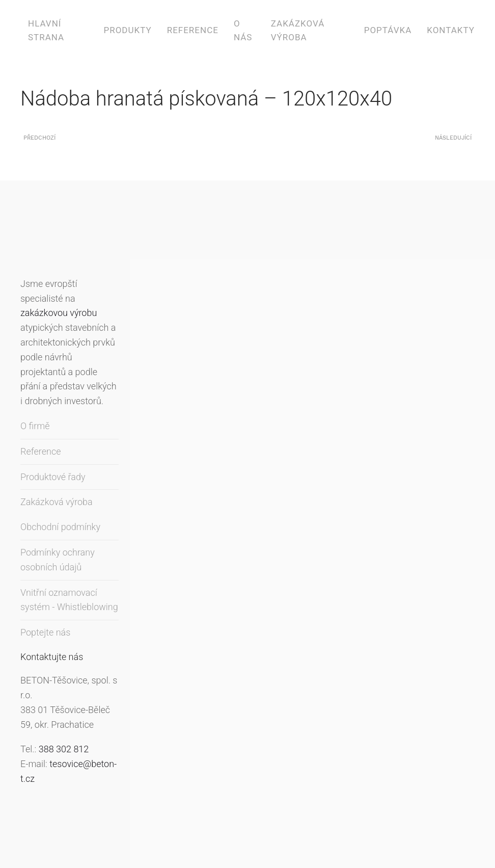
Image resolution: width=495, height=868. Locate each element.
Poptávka (388, 30)
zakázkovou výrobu (59, 313)
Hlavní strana (46, 30)
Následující (453, 138)
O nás (243, 30)
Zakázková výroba (298, 30)
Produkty (127, 30)
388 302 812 (64, 749)
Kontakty (451, 30)
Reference (193, 30)
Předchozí (39, 138)
